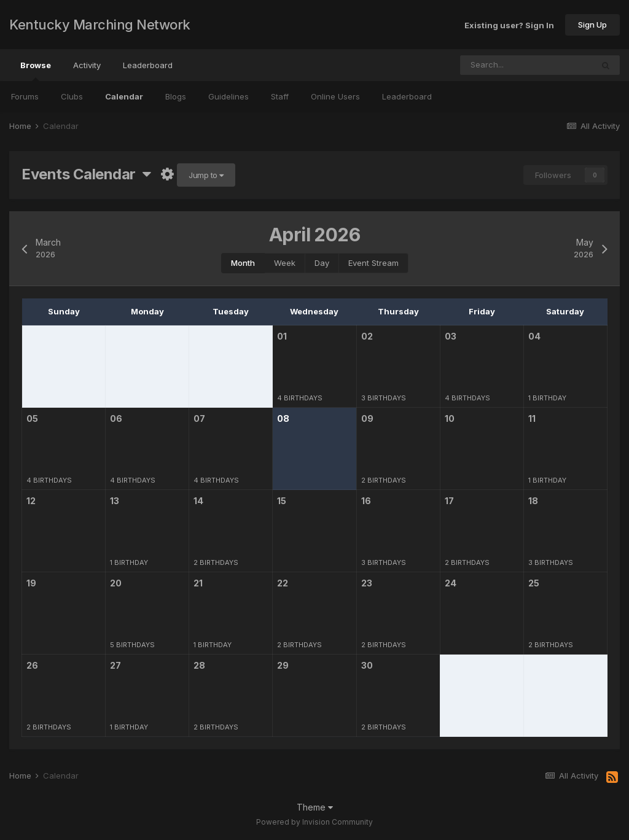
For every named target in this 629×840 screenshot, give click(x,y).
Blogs (176, 96)
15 (282, 501)
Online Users (335, 96)
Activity (87, 65)
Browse (36, 71)
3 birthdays (384, 398)
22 (283, 583)
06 (116, 418)
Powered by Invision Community (314, 822)
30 (367, 665)
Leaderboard (407, 96)
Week (285, 263)
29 (283, 665)
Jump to (206, 175)
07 (199, 418)
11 (532, 418)
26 (32, 665)
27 (115, 665)
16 (366, 501)
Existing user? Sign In (509, 25)
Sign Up (592, 25)
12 (31, 501)
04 (534, 336)
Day (322, 263)
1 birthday (547, 398)
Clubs (72, 96)
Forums (25, 96)
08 (283, 418)
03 (451, 336)
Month (243, 263)
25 (534, 583)
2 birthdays (384, 480)
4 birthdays (300, 398)
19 (31, 583)
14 (198, 501)
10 (450, 418)
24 (451, 583)
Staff (280, 96)
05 (32, 418)
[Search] (489, 65)
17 (449, 501)
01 (282, 336)
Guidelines (229, 96)
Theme (315, 807)
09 (367, 418)
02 (367, 336)
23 (367, 583)
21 (198, 583)
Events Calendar (86, 174)
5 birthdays (132, 645)
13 (115, 501)
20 (116, 583)
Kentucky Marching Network (100, 25)
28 (199, 665)
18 (533, 501)
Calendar (124, 96)
